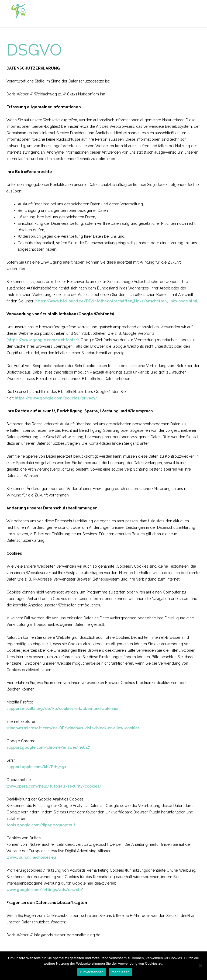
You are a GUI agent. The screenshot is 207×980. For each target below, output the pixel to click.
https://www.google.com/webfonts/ (43, 340)
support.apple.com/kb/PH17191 (36, 767)
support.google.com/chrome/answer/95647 (48, 747)
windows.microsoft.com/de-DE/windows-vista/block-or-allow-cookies (73, 728)
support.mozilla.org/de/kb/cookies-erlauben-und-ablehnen (63, 709)
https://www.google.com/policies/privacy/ (56, 398)
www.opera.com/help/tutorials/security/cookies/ (54, 786)
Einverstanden (92, 972)
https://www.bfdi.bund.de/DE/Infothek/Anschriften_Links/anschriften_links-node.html (116, 301)
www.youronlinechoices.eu (31, 857)
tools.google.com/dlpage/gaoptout (41, 825)
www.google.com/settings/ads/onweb (44, 890)
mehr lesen (121, 972)
